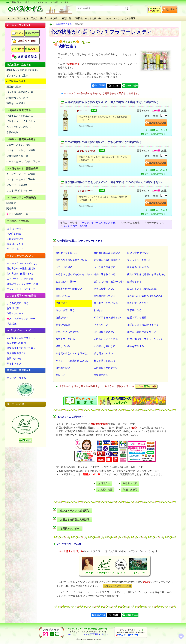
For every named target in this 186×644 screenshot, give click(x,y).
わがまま (99, 310)
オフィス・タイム (16, 378)
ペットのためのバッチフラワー (23, 161)
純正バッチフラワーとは (118, 586)
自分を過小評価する (138, 267)
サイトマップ (14, 363)
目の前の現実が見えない (107, 253)
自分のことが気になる (106, 303)
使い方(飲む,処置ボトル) (20, 274)
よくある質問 (129, 18)
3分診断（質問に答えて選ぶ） (23, 70)
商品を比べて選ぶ (16, 103)
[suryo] (164, 116)
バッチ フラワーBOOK (75, 226)
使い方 (43, 18)
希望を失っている (65, 339)
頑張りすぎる (134, 282)
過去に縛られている (105, 274)
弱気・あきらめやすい (68, 332)
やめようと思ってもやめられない (74, 274)
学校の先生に (14, 132)
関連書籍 (11, 208)
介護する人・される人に (20, 116)
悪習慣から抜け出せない (107, 260)
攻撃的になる (134, 310)
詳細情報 (78, 18)
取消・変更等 (130, 490)
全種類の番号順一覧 (17, 156)
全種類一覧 (65, 18)
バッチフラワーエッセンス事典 (99, 223)
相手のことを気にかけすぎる (143, 325)
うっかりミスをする (105, 267)
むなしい (60, 375)
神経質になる (101, 375)
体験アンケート (15, 313)
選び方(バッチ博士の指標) (21, 269)
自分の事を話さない (105, 332)
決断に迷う (62, 303)
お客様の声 (13, 308)
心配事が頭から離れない (69, 289)
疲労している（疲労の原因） (143, 289)
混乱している (63, 296)
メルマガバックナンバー (21, 319)
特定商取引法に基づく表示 (21, 348)
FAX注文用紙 (14, 234)
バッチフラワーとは (18, 18)
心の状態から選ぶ (16, 81)
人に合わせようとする (106, 339)
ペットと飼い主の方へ (18, 127)
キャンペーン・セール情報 (21, 174)
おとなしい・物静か (66, 282)
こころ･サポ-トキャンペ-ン (21, 190)
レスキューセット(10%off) (21, 179)
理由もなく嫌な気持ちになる (71, 260)
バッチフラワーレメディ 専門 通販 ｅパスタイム (89, 634)
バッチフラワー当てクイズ (21, 289)
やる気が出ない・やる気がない (72, 353)
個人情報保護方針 (16, 353)
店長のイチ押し (15, 229)
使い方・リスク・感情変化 (75, 511)
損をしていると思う (138, 303)
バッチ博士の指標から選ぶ (21, 92)
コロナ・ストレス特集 (18, 145)
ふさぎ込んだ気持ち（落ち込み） (145, 296)
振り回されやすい (103, 353)
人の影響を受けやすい (106, 368)
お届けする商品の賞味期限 (75, 520)
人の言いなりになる (105, 346)
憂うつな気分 (63, 325)
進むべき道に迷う (65, 310)
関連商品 (11, 203)
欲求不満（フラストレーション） (145, 339)
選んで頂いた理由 (16, 343)
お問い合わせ (14, 358)
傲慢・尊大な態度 (137, 318)
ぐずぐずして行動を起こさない (72, 361)
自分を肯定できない (138, 253)
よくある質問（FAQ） (19, 303)
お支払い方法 (105, 490)
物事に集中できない (105, 289)
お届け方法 (104, 483)
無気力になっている (105, 296)
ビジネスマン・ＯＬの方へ (21, 121)
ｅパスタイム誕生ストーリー (22, 338)
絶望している (63, 346)
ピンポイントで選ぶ (17, 76)
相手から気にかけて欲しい (142, 332)
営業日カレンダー (16, 244)
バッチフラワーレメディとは (22, 263)
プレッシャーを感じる (139, 260)
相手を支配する (136, 346)
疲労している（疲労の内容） (109, 282)
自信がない (62, 318)
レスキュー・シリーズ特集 (21, 150)
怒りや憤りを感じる (105, 361)
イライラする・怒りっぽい (108, 318)
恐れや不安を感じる (66, 253)
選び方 (34, 18)
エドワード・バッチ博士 (20, 279)
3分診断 (53, 18)
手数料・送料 (130, 483)
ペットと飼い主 (93, 18)
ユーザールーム (15, 249)
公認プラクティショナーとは (22, 284)
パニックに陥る (64, 267)
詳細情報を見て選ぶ (17, 98)
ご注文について (111, 18)
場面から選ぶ (14, 87)
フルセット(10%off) (17, 185)
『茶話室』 (13, 324)
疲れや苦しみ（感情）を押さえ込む (146, 274)
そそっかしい (101, 325)
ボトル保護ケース (17, 214)
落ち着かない (63, 368)
